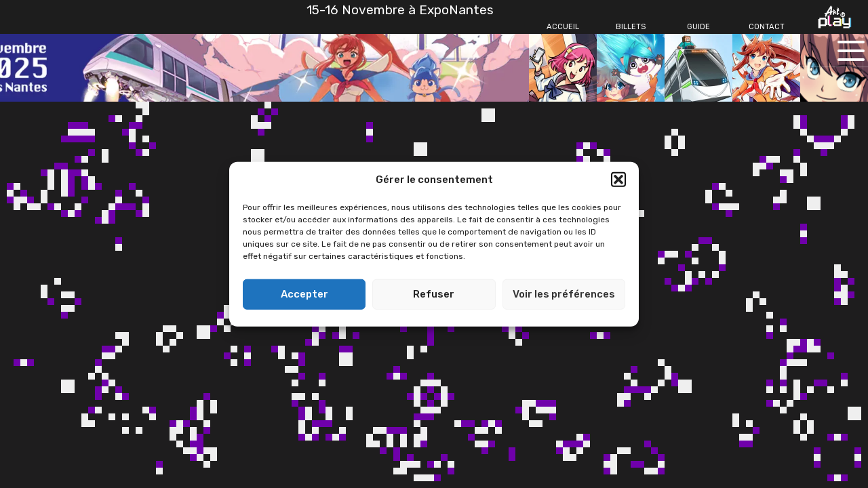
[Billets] (631, 27)
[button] (618, 180)
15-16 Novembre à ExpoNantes (400, 10)
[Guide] (698, 27)
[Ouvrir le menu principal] (851, 51)
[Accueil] (563, 27)
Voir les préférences (564, 294)
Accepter (304, 294)
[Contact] (766, 27)
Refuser (434, 294)
